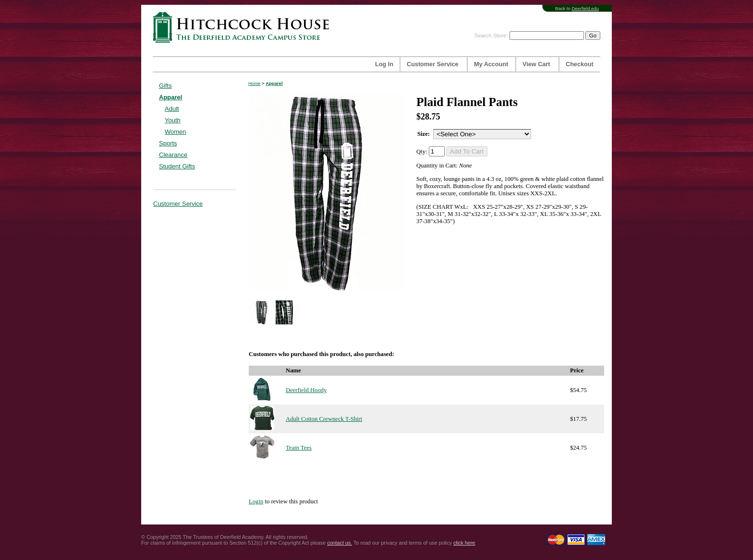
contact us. (340, 543)
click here (464, 543)
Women (176, 132)
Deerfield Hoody (306, 390)
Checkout (580, 64)
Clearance (173, 155)
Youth (173, 120)
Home (254, 83)
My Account (491, 64)
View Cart (536, 64)
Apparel (170, 97)
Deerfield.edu (585, 8)
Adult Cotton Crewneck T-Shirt (324, 419)
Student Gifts (177, 166)
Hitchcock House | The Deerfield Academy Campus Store (244, 27)
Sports (168, 143)
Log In (384, 64)
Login (256, 501)
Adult (172, 109)
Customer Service (433, 64)
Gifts (165, 86)
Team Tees (299, 448)
